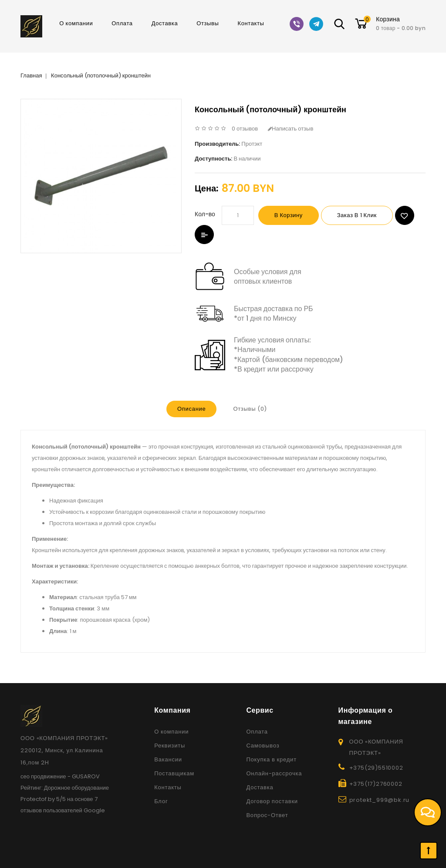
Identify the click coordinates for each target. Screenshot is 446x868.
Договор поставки (272, 801)
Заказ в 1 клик (357, 215)
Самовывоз (263, 746)
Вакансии (168, 759)
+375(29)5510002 (376, 768)
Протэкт (252, 144)
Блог (161, 801)
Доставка (165, 23)
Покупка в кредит (271, 759)
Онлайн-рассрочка (274, 773)
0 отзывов (245, 129)
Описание (191, 409)
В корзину (289, 215)
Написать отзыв (291, 129)
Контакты (251, 23)
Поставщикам (174, 773)
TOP (429, 851)
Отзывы (208, 23)
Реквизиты (170, 746)
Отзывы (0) (250, 409)
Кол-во (205, 214)
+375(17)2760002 (376, 784)
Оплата (122, 23)
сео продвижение (43, 776)
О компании (76, 23)
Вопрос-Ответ (267, 815)
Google (94, 810)
